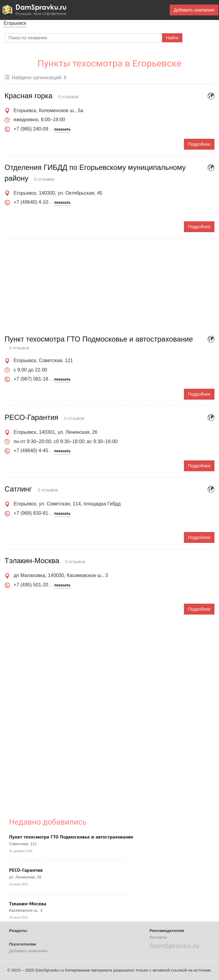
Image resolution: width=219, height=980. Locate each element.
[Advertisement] (109, 287)
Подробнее (199, 144)
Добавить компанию (194, 10)
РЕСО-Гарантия (26, 870)
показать (62, 129)
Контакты (158, 937)
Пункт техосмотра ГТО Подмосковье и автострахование (71, 837)
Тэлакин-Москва (28, 904)
